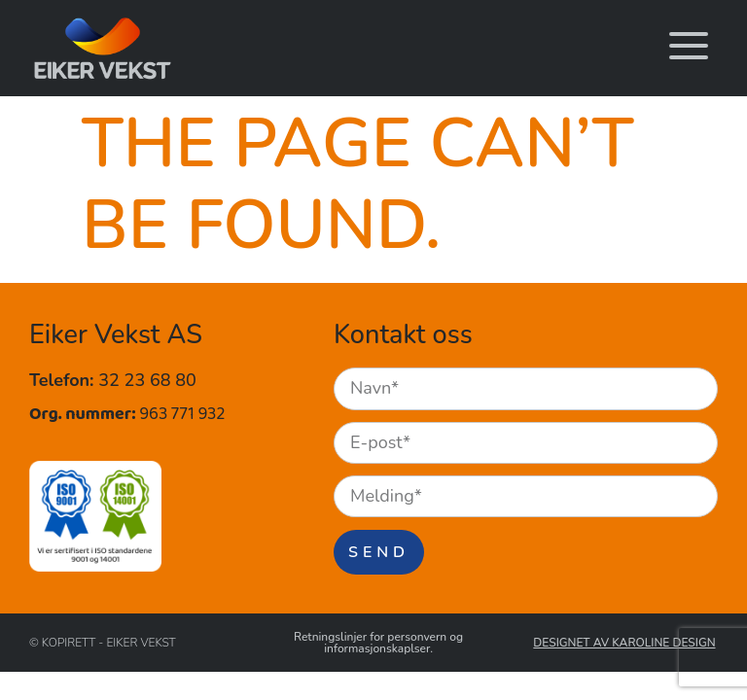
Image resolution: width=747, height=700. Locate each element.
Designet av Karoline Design (624, 644)
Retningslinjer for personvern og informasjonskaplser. (378, 644)
